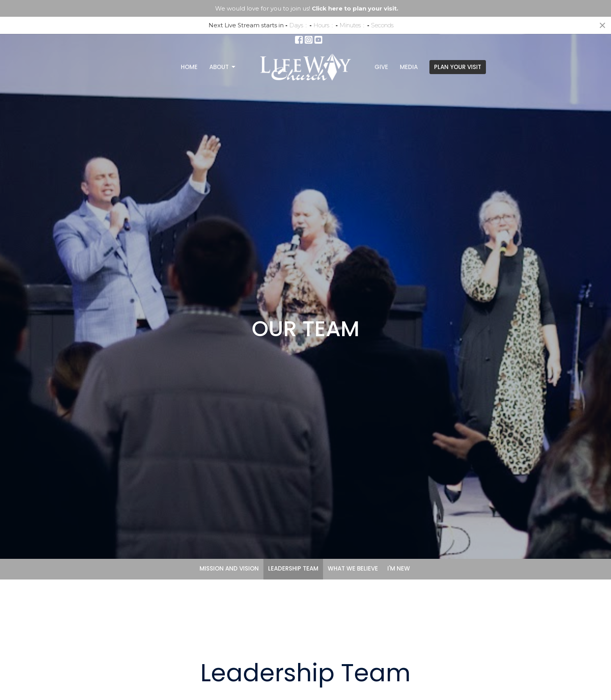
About (223, 67)
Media (409, 67)
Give (381, 67)
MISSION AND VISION (229, 568)
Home (189, 67)
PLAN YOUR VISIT (458, 67)
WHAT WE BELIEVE (353, 568)
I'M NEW (399, 568)
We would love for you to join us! (307, 8)
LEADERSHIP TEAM (293, 568)
